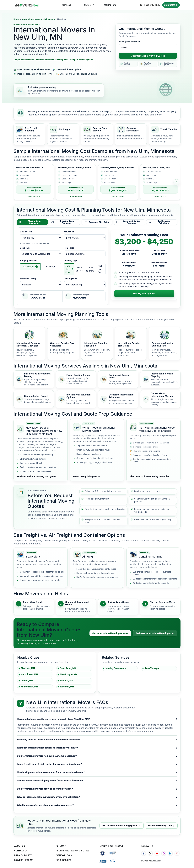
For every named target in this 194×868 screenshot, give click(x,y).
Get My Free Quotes (144, 294)
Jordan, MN (27, 681)
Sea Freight (28, 267)
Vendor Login (64, 855)
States (89, 5)
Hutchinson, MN (29, 674)
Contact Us (21, 851)
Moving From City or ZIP (130, 42)
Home (16, 19)
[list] (97, 182)
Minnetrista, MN (29, 687)
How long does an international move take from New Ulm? (97, 740)
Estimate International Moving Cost (155, 633)
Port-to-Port (80, 269)
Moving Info (112, 5)
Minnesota (50, 19)
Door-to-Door (68, 269)
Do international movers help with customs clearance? (97, 756)
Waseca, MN (67, 681)
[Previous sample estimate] (18, 182)
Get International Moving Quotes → (122, 826)
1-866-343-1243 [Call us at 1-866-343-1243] (150, 5)
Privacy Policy (23, 855)
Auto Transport (153, 668)
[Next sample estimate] (176, 182)
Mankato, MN (28, 668)
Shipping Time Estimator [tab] (62, 222)
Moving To (69, 232)
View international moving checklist (149, 476)
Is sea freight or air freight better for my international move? (97, 764)
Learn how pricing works (87, 476)
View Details (34, 196)
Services (68, 5)
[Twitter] (150, 853)
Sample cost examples (24, 60)
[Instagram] (164, 853)
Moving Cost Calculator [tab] (30, 222)
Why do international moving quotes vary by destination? (97, 797)
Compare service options (81, 60)
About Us (19, 846)
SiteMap (61, 846)
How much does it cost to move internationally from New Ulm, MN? (97, 719)
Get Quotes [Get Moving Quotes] (171, 5)
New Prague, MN (69, 674)
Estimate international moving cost (52, 60)
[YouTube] (157, 853)
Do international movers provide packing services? (97, 789)
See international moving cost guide (36, 476)
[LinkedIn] (170, 853)
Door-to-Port (90, 269)
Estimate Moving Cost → (161, 826)
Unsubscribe (64, 860)
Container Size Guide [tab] (97, 222)
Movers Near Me (24, 860)
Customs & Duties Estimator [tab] (128, 222)
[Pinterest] (177, 853)
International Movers (32, 19)
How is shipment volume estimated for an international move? (97, 772)
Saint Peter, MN (68, 668)
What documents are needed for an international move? (97, 748)
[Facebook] (144, 853)
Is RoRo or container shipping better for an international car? (97, 781)
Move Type (25, 248)
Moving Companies (116, 668)
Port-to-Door (100, 269)
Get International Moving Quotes (148, 56)
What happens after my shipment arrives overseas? (97, 805)
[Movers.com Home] (27, 5)
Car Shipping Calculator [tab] (159, 222)
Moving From (26, 232)
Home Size (69, 248)
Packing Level (71, 279)
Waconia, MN (67, 687)
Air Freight (51, 267)
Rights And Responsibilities (73, 851)
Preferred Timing (28, 279)
